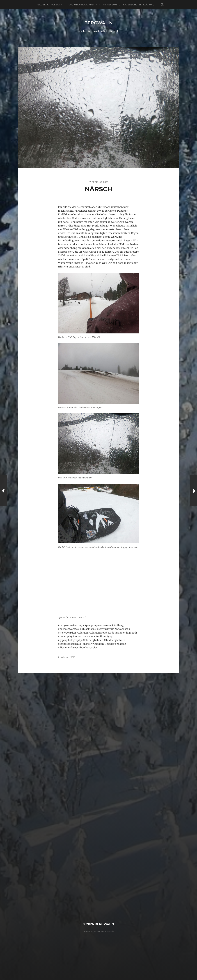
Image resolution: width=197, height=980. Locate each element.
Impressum (110, 5)
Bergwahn (98, 23)
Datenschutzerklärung (139, 5)
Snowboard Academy (83, 5)
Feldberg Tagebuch (49, 5)
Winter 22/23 (68, 657)
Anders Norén (106, 823)
